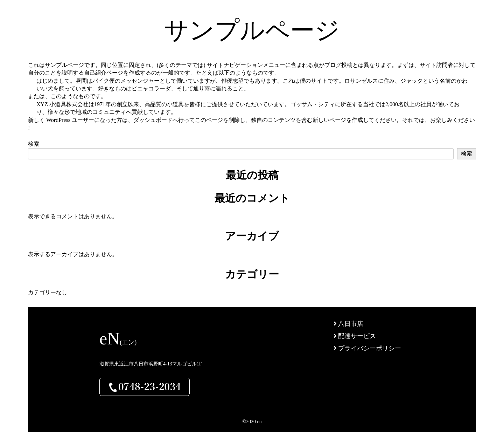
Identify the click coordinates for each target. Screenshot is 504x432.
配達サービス (355, 336)
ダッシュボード (153, 120)
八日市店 (349, 324)
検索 (34, 144)
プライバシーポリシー (367, 348)
